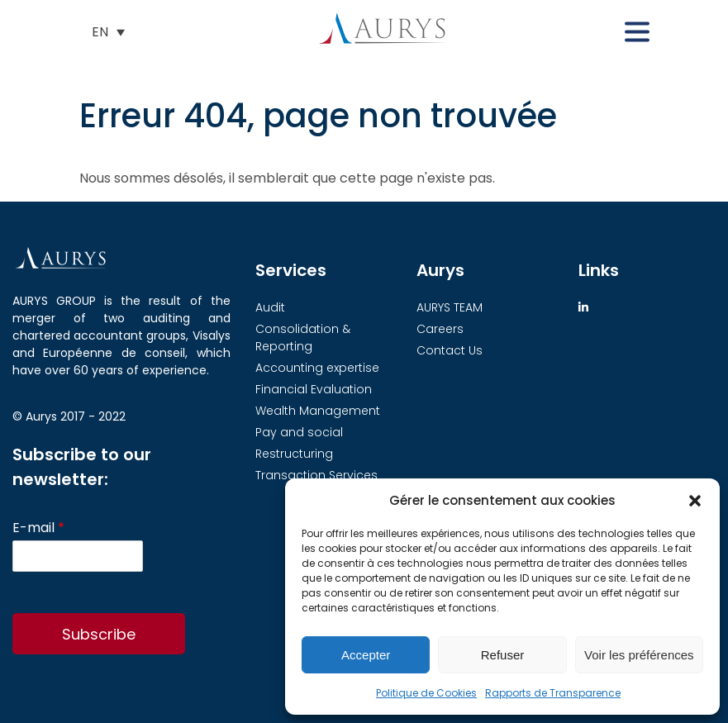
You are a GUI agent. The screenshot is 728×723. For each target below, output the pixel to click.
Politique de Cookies (426, 693)
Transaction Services (316, 475)
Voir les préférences (639, 655)
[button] (695, 501)
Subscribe (99, 634)
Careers (440, 329)
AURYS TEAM (450, 307)
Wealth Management (318, 411)
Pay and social (299, 432)
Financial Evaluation (314, 389)
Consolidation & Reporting (303, 338)
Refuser (503, 655)
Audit (270, 307)
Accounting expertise (317, 368)
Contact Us (450, 350)
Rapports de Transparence (553, 693)
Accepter (366, 655)
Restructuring (294, 454)
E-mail (38, 528)
